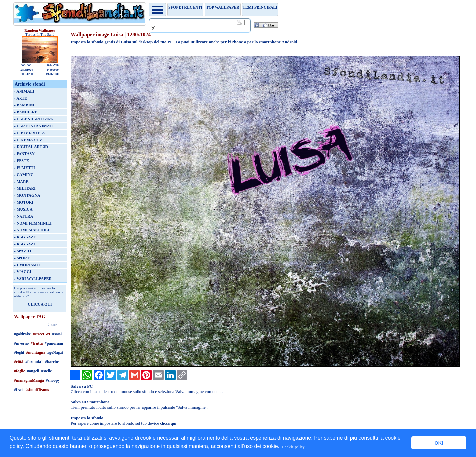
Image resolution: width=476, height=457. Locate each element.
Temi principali (260, 7)
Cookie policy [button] (293, 447)
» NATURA (23, 216)
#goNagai (55, 353)
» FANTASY (24, 154)
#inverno (21, 343)
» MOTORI (23, 202)
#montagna (36, 353)
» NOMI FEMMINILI (33, 223)
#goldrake (22, 334)
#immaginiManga (29, 380)
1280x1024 (26, 70)
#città (19, 362)
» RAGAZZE (25, 237)
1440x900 (53, 70)
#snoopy (53, 380)
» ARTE (20, 98)
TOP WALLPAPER (223, 7)
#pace (52, 325)
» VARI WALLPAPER (33, 279)
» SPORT (22, 258)
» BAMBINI (24, 105)
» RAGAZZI (24, 244)
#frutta (37, 343)
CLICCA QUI (40, 304)
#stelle (47, 371)
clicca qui (168, 423)
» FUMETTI (24, 168)
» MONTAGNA (27, 195)
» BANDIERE (25, 112)
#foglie (20, 371)
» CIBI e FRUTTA (29, 133)
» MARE (21, 182)
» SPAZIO (22, 251)
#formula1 (34, 362)
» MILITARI (25, 188)
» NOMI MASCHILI (31, 230)
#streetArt (41, 334)
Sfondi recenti (185, 7)
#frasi (19, 390)
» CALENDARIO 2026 (33, 119)
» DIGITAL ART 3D (31, 147)
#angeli (33, 371)
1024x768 (53, 65)
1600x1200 (26, 74)
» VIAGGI (22, 272)
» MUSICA (23, 209)
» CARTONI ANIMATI (34, 126)
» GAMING (24, 175)
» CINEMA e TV (28, 140)
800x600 (26, 65)
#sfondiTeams (37, 390)
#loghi (19, 353)
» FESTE (21, 161)
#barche (52, 362)
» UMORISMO (27, 265)
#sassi (57, 334)
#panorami (54, 343)
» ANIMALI (24, 91)
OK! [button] (439, 443)
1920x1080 (53, 74)
